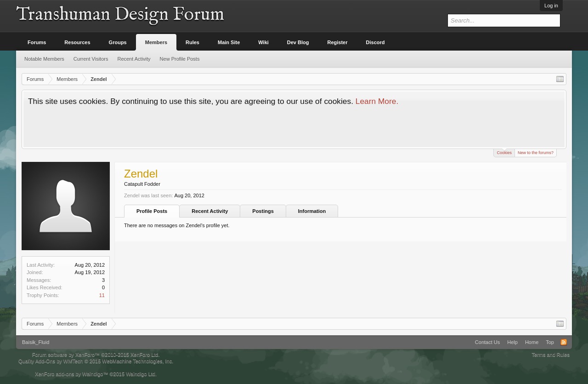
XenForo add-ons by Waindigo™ (71, 374)
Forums (37, 42)
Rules (192, 42)
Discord (376, 42)
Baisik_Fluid (36, 342)
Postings (263, 211)
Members (156, 42)
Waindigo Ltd (141, 374)
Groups (118, 42)
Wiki (263, 42)
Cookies (504, 152)
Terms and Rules (551, 355)
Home (532, 342)
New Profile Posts (180, 59)
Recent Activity (210, 211)
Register (338, 42)
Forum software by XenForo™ (96, 355)
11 (102, 295)
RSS (564, 342)
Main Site (229, 42)
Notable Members (44, 59)
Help (512, 342)
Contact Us (487, 342)
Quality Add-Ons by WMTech (96, 361)
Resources (77, 42)
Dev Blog (298, 42)
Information (312, 211)
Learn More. (377, 101)
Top (550, 342)
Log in (551, 6)
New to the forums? (536, 153)
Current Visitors (91, 59)
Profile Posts (152, 211)
